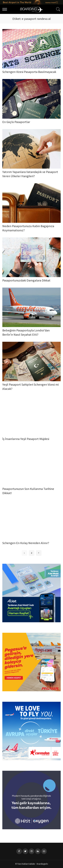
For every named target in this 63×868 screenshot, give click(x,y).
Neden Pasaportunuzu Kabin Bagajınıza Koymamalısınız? (28, 229)
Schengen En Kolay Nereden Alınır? (26, 543)
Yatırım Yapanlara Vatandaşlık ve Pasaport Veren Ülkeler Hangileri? (30, 174)
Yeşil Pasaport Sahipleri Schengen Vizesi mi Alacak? (30, 387)
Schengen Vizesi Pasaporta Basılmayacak (29, 72)
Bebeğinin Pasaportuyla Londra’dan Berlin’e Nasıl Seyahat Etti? (26, 333)
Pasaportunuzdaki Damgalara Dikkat (26, 281)
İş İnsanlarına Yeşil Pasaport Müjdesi (26, 439)
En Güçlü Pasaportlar (16, 122)
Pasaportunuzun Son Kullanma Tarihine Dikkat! (28, 491)
